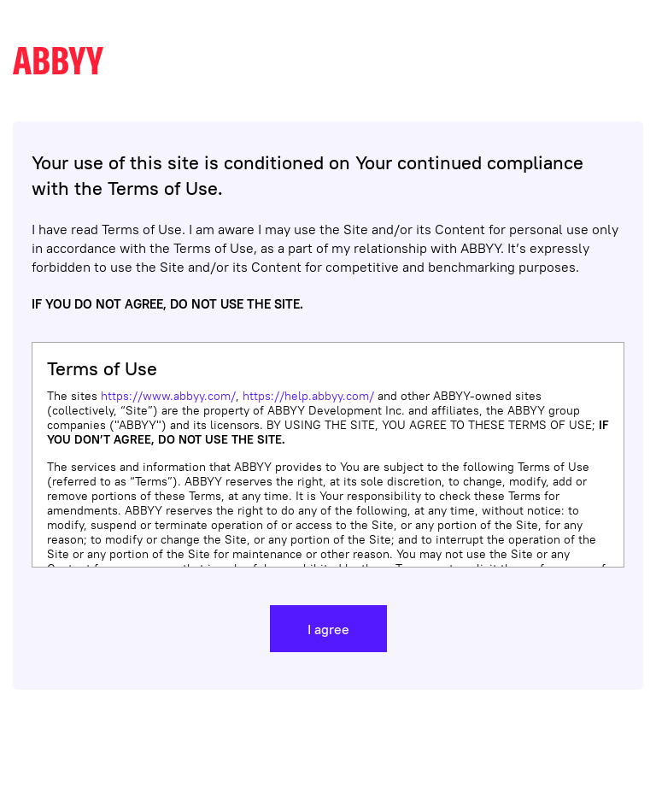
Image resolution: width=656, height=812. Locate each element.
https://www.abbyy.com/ (168, 396)
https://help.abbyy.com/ (308, 396)
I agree (328, 629)
